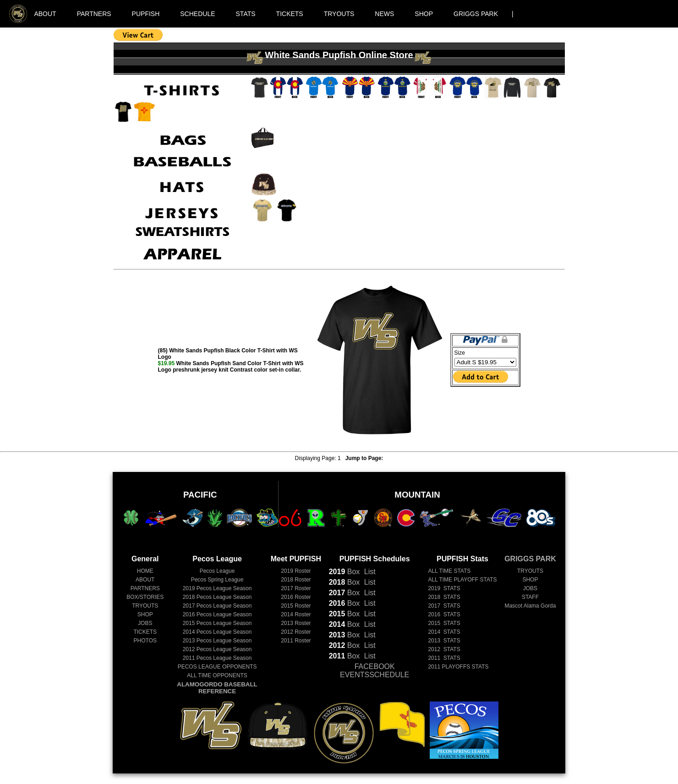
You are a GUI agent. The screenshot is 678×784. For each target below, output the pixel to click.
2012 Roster (296, 632)
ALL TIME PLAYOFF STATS (462, 580)
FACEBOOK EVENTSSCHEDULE (375, 671)
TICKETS (290, 14)
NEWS (384, 14)
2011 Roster (296, 641)
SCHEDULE (197, 14)
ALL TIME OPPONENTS (217, 675)
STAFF (530, 597)
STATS (246, 14)
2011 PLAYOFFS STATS (458, 667)
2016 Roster (296, 597)
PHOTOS (145, 641)
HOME (145, 571)
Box (344, 572)
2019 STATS (444, 588)
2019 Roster (296, 571)
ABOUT (45, 14)
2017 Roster (296, 588)
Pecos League (217, 571)
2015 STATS (444, 623)
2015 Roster (296, 606)
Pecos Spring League (217, 580)
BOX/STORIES (145, 597)
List (369, 572)
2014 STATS (444, 632)
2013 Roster (296, 623)
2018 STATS (444, 597)
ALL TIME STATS (449, 571)
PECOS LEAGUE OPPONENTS (217, 667)
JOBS (145, 623)
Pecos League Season (217, 588)
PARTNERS (94, 14)
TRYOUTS (339, 14)
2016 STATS (444, 614)
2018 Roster (296, 580)
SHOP (424, 14)
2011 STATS (444, 658)
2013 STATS (444, 641)
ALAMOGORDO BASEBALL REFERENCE (217, 688)
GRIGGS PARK (476, 14)
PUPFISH (146, 14)
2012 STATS (444, 649)
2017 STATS (444, 606)
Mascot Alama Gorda (530, 606)
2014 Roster (296, 614)
